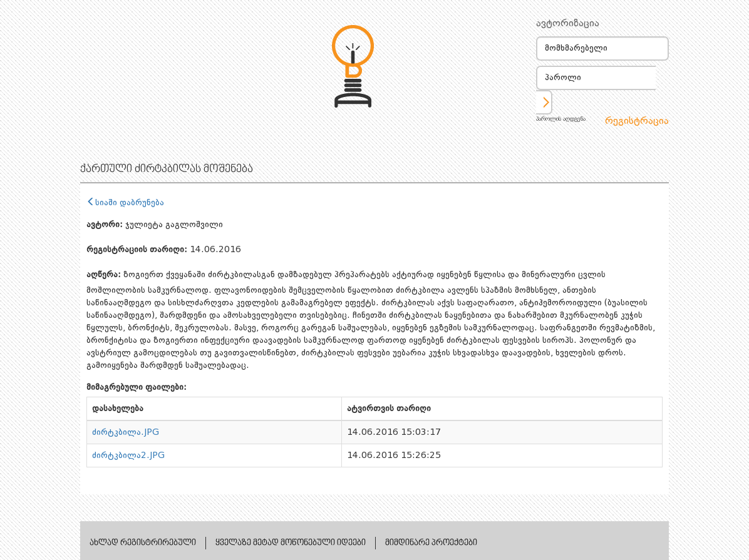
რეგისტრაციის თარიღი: (137, 250)
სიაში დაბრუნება (125, 203)
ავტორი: (105, 225)
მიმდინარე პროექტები (431, 543)
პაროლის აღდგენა (561, 119)
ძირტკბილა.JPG (126, 432)
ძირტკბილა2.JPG (128, 456)
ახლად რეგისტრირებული (143, 543)
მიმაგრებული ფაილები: (137, 387)
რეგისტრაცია (637, 121)
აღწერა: (104, 275)
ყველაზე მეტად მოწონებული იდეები (291, 543)
